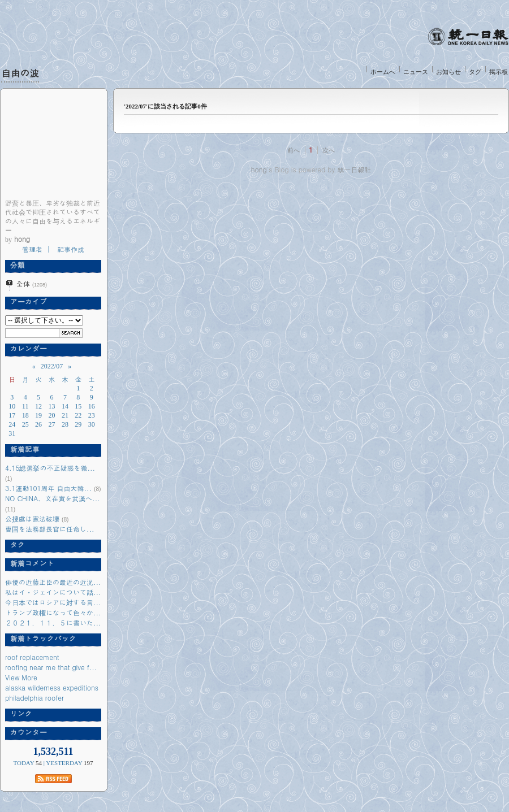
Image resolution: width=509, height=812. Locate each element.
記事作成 (71, 249)
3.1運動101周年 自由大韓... (48, 488)
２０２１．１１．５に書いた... (53, 622)
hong (259, 169)
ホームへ (383, 72)
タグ (475, 72)
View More (21, 677)
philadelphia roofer (34, 698)
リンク (19, 714)
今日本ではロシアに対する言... (53, 602)
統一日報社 (354, 169)
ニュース (416, 72)
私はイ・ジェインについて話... (53, 592)
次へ (329, 150)
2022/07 (52, 366)
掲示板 (499, 72)
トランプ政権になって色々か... (53, 612)
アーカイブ (26, 302)
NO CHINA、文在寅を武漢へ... (53, 498)
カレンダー (26, 349)
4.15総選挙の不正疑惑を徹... (50, 468)
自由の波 (20, 73)
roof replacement (32, 657)
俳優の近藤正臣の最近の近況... (53, 582)
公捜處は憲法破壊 (32, 518)
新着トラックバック (41, 639)
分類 (15, 265)
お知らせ (448, 72)
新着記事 (22, 449)
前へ (294, 150)
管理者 (32, 249)
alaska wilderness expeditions (52, 687)
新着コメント (30, 563)
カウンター (26, 732)
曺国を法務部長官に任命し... (50, 529)
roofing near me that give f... (51, 667)
